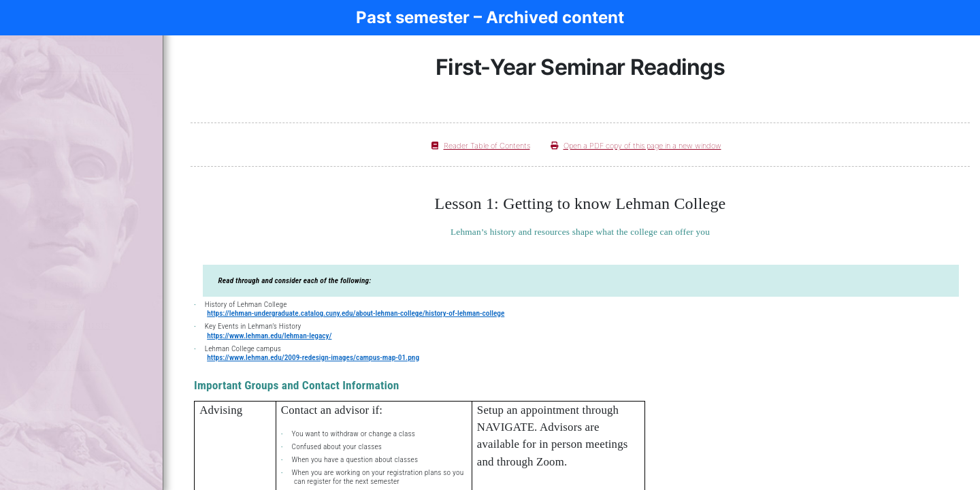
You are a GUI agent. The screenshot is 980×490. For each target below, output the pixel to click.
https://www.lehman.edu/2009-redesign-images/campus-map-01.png (313, 357)
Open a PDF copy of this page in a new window (636, 146)
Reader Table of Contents (481, 146)
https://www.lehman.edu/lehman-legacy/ (269, 336)
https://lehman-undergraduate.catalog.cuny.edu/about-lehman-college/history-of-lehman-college (356, 313)
